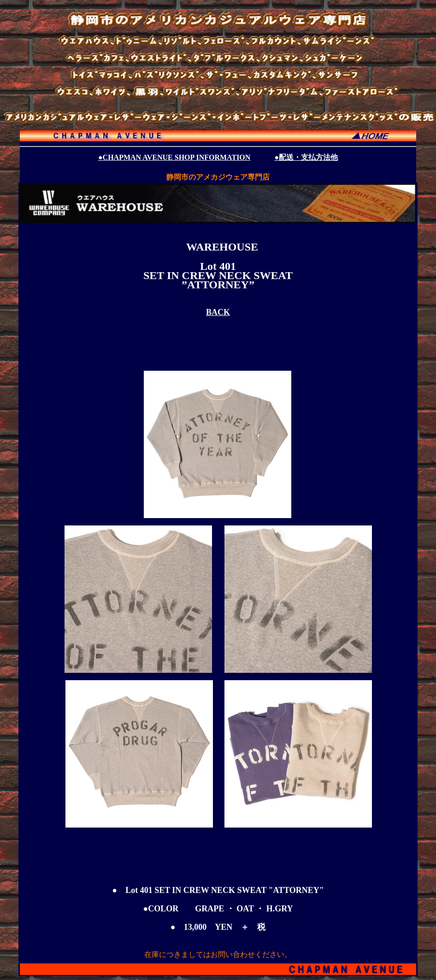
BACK (218, 312)
